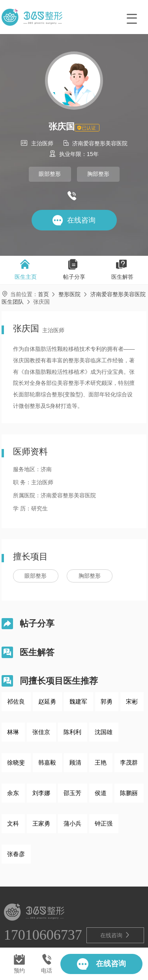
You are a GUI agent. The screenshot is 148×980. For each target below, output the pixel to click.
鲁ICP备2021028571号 (80, 940)
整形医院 (69, 294)
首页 (43, 294)
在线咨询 (115, 904)
